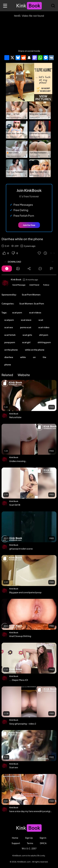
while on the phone (35, 350)
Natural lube (15, 417)
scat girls (27, 335)
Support (16, 843)
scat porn (17, 312)
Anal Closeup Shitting (20, 636)
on (34, 357)
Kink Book (16, 279)
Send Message (19, 285)
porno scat (26, 327)
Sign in (43, 838)
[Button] (7, 269)
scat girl (26, 342)
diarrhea (9, 357)
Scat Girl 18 (15, 505)
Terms (30, 843)
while (23, 357)
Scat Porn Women (31, 295)
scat (41, 320)
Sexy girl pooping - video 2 (23, 724)
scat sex (9, 327)
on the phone (11, 350)
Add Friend (34, 285)
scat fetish (10, 335)
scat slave (26, 320)
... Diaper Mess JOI (19, 680)
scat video (44, 327)
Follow (46, 285)
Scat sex (14, 767)
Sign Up (29, 838)
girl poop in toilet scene (21, 549)
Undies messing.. (18, 461)
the (44, 357)
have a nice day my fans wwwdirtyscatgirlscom (31, 811)
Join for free (29, 225)
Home (15, 838)
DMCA (43, 843)
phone (8, 364)
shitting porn (44, 342)
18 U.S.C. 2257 (29, 848)
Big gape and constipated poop (25, 592)
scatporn (9, 320)
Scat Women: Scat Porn (32, 303)
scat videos (35, 312)
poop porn (10, 342)
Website (24, 375)
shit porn (44, 335)
